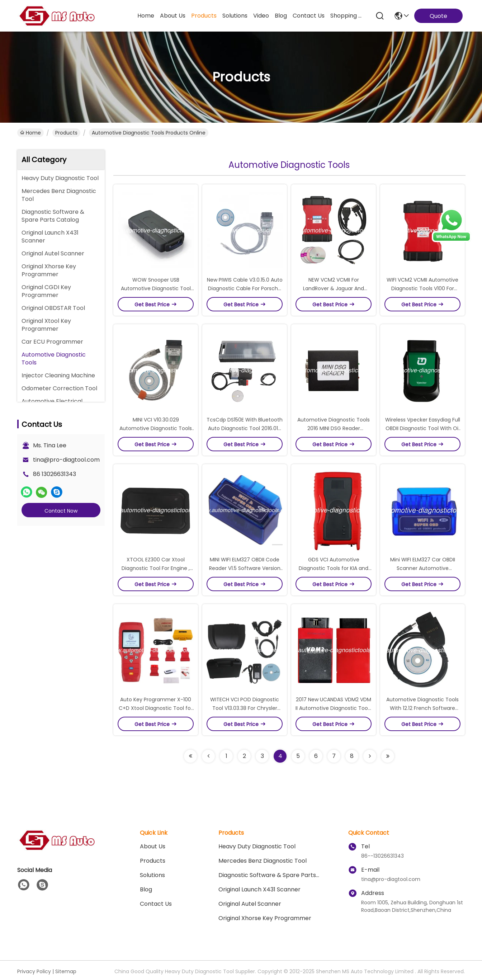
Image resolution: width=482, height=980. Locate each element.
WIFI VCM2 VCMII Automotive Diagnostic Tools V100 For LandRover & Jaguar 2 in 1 (422, 288)
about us (173, 16)
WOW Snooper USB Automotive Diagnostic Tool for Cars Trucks (156, 288)
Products (66, 133)
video (261, 16)
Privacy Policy (34, 971)
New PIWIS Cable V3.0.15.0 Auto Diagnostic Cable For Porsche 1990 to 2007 (245, 288)
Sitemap (66, 971)
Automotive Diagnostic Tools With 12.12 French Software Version (422, 708)
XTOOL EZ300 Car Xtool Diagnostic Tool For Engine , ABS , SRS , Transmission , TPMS (156, 568)
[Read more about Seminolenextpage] (190, 756)
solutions (235, 16)
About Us (153, 846)
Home (146, 16)
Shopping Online (348, 16)
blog (281, 16)
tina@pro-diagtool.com (66, 460)
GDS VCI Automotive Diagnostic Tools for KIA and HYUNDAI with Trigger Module (334, 568)
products (204, 16)
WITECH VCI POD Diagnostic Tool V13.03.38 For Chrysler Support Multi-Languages (245, 708)
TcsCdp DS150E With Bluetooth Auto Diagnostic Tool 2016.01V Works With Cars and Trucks (245, 428)
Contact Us (156, 904)
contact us (309, 16)
